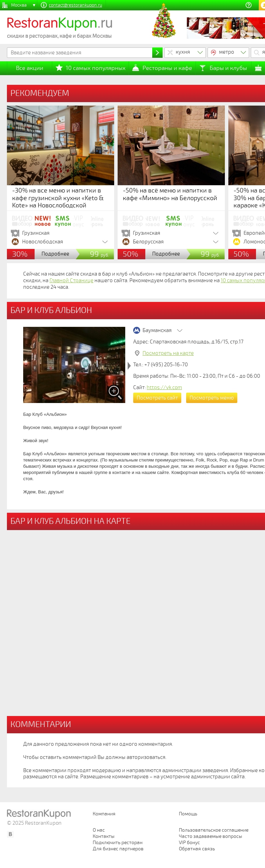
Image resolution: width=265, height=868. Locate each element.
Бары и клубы (228, 68)
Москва (19, 5)
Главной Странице (71, 280)
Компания (104, 814)
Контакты (104, 836)
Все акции (30, 68)
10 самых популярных (96, 68)
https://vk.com (164, 387)
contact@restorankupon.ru (75, 5)
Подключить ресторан (118, 843)
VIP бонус (189, 843)
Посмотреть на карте (168, 353)
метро (227, 52)
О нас (99, 830)
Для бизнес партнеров (118, 849)
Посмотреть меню (212, 398)
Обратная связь (197, 849)
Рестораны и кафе (167, 68)
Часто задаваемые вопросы (211, 836)
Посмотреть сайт (157, 398)
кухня (183, 52)
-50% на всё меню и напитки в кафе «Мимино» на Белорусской (170, 194)
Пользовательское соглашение (214, 830)
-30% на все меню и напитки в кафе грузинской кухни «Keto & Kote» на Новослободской (58, 198)
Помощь (188, 814)
